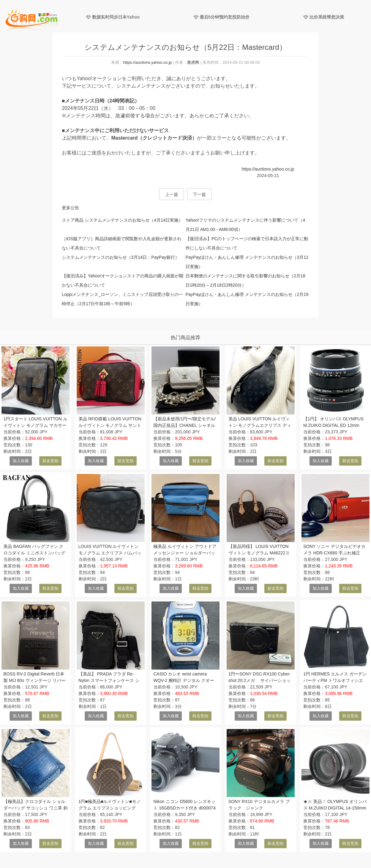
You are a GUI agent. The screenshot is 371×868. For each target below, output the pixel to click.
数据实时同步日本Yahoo (113, 17)
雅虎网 (193, 62)
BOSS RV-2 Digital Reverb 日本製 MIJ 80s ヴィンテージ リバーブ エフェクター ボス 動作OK (34, 680)
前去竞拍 (50, 461)
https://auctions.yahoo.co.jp (147, 62)
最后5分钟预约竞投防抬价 (222, 17)
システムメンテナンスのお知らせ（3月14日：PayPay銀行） (121, 257)
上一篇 (172, 194)
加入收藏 (21, 461)
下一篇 (199, 194)
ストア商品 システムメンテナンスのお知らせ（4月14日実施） (122, 220)
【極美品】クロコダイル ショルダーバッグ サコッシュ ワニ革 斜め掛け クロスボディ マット (36, 808)
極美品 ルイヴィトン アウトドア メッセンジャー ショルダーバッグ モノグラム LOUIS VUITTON (185, 553)
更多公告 (70, 208)
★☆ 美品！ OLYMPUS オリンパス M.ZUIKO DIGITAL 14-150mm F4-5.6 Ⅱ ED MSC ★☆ (335, 808)
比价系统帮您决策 (324, 17)
